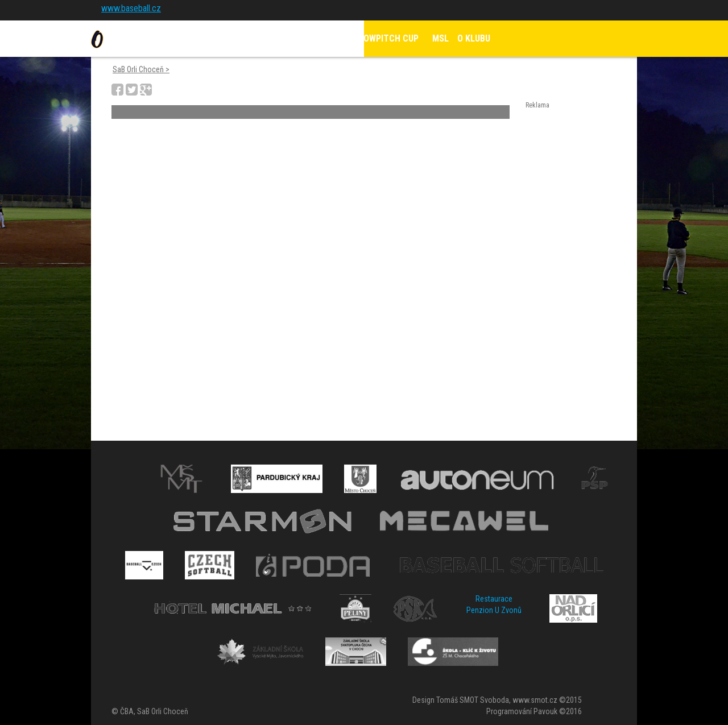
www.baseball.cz (131, 8)
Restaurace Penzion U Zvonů (494, 604)
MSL (440, 38)
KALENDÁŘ (320, 38)
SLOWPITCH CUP (386, 38)
